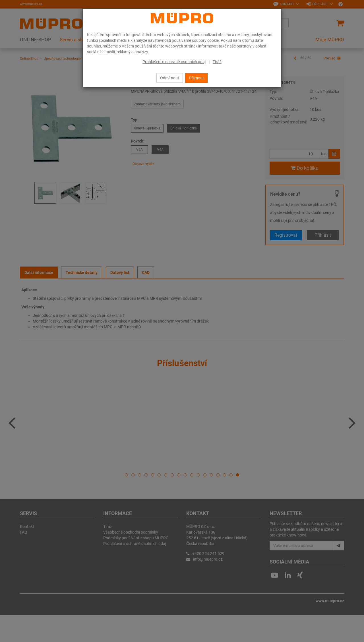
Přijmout (196, 78)
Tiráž (217, 62)
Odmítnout (170, 78)
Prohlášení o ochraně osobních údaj (174, 62)
